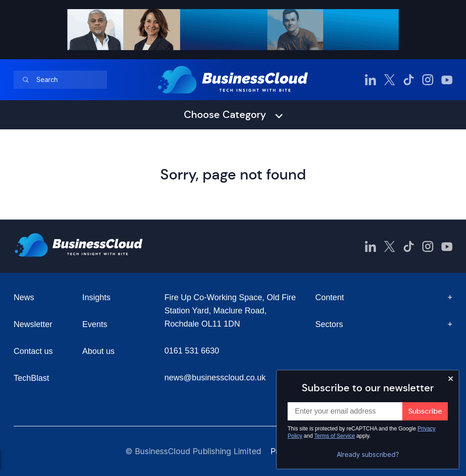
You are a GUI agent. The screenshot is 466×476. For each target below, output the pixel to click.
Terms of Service (335, 436)
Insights (96, 297)
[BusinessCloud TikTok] (409, 80)
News (24, 297)
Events (95, 324)
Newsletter (33, 324)
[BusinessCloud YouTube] (447, 80)
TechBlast (31, 378)
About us (99, 351)
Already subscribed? (368, 455)
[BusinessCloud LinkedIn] (370, 80)
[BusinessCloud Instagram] (428, 80)
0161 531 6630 (192, 351)
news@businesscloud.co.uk (215, 378)
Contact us (33, 351)
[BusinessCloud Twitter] (390, 80)
